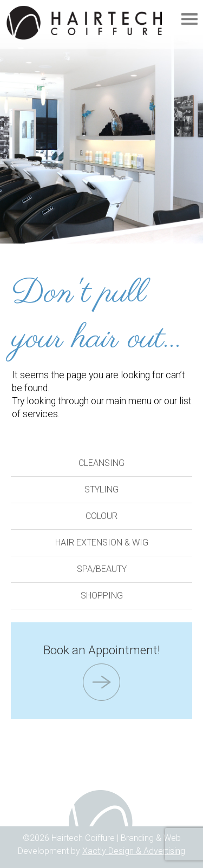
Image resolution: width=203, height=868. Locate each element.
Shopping (102, 596)
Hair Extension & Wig (102, 542)
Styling (101, 489)
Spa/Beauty (102, 569)
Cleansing (101, 463)
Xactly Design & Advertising (134, 851)
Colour (101, 516)
